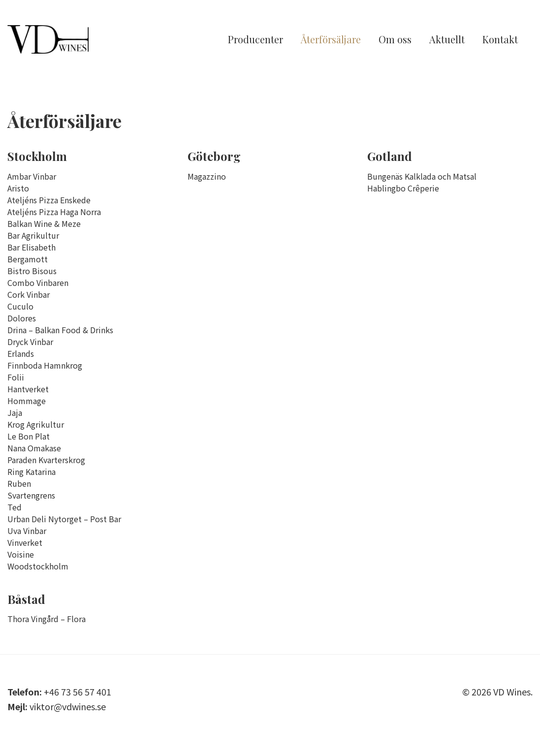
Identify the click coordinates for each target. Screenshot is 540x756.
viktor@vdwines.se (68, 706)
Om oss (395, 41)
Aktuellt (447, 41)
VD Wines (62, 41)
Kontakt (500, 41)
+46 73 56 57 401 (78, 692)
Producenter (255, 41)
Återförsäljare (331, 41)
